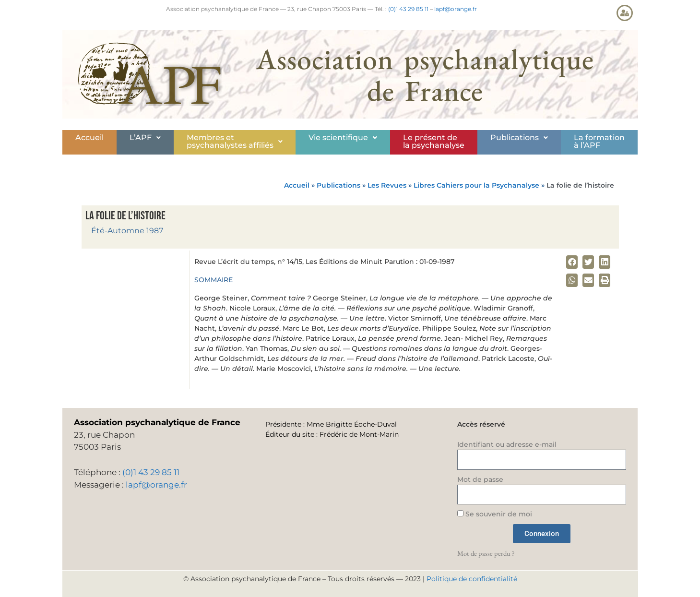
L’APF (145, 137)
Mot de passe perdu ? (486, 553)
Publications (519, 137)
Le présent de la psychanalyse (434, 141)
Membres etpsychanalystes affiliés (235, 141)
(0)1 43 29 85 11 (408, 9)
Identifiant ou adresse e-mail (507, 444)
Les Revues (387, 185)
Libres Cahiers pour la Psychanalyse (476, 185)
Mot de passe (480, 479)
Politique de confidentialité (472, 579)
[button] (145, 138)
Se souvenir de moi (495, 514)
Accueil (89, 137)
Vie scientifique (343, 137)
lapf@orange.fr (456, 9)
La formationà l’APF (599, 141)
